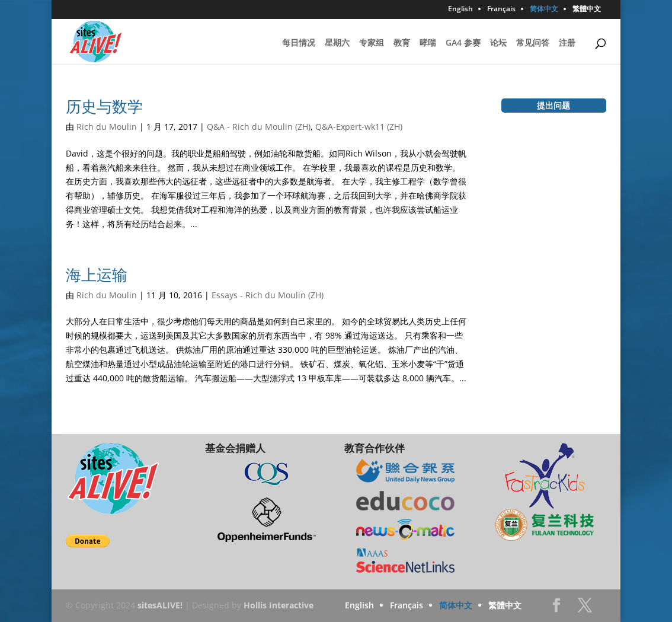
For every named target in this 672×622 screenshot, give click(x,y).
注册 (567, 43)
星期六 (337, 43)
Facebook (556, 609)
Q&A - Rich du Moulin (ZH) (259, 127)
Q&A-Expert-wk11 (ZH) (359, 127)
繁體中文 (587, 9)
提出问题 (553, 105)
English (460, 9)
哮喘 (428, 43)
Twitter (585, 609)
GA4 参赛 (463, 43)
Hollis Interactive (279, 605)
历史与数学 (104, 106)
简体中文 (544, 9)
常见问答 (533, 43)
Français (501, 9)
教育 (402, 43)
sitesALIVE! (160, 605)
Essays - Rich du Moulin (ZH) (268, 295)
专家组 (372, 43)
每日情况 (299, 43)
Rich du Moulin (107, 127)
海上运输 (97, 275)
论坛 (498, 43)
